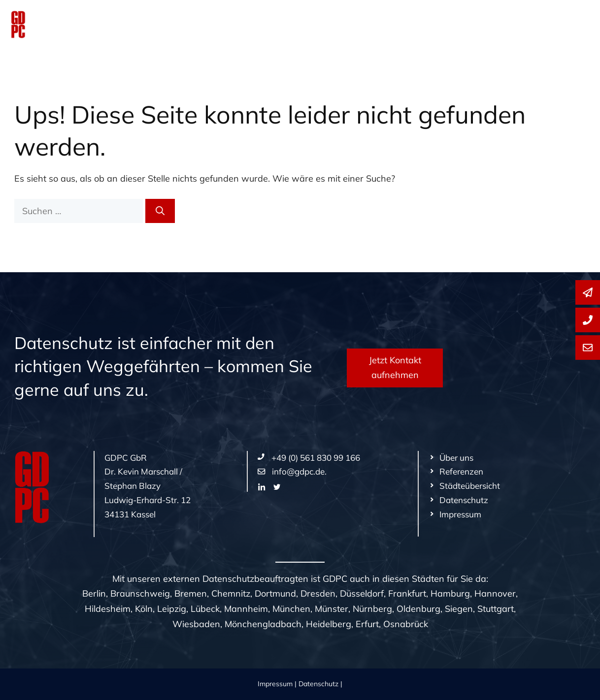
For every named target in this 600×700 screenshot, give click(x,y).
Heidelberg (329, 624)
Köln (144, 609)
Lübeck (205, 609)
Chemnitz (231, 593)
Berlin (94, 593)
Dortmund (275, 593)
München (291, 609)
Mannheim (246, 609)
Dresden (318, 593)
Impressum (275, 684)
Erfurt (367, 624)
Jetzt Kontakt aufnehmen (395, 368)
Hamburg (450, 593)
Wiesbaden (196, 624)
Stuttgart (496, 609)
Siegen (459, 609)
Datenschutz (318, 684)
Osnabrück (406, 624)
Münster (332, 609)
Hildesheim (108, 609)
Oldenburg (418, 609)
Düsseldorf (362, 593)
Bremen (191, 593)
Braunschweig (140, 593)
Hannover (495, 593)
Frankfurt (407, 593)
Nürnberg (372, 609)
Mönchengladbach (263, 624)
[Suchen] (160, 211)
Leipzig (172, 609)
